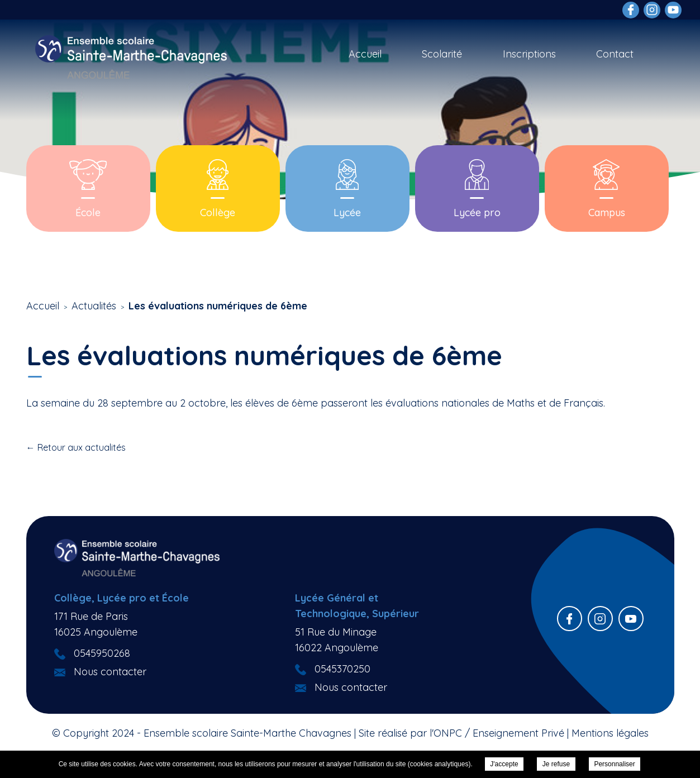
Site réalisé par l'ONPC (410, 733)
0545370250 (342, 669)
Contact (615, 54)
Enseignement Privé (518, 733)
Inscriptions (529, 54)
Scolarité (442, 54)
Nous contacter (110, 672)
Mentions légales (610, 733)
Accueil (365, 54)
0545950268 (102, 653)
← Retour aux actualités (76, 447)
